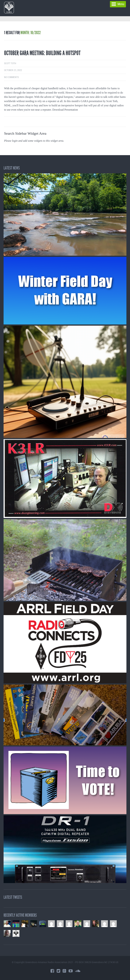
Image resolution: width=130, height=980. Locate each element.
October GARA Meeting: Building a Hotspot (42, 53)
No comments (11, 77)
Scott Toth (10, 63)
